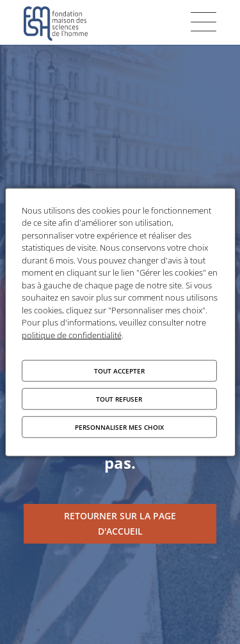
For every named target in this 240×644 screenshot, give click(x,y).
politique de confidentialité (72, 334)
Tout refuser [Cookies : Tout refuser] (119, 399)
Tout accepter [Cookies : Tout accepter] (119, 371)
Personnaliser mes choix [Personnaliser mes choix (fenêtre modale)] (119, 427)
